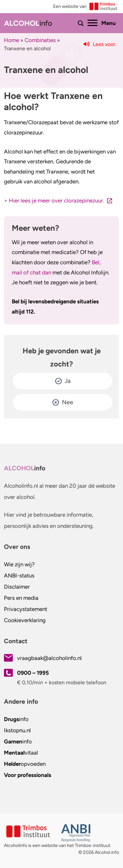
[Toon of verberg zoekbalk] (81, 23)
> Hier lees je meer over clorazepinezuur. (54, 200)
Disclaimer (17, 587)
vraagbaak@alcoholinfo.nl (49, 658)
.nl (17, 730)
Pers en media (21, 598)
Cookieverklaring (25, 620)
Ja (68, 381)
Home (11, 40)
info (16, 719)
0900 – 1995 (33, 673)
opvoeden (25, 764)
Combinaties (40, 40)
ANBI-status (19, 575)
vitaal (21, 753)
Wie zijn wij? (19, 564)
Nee (68, 402)
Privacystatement (26, 609)
